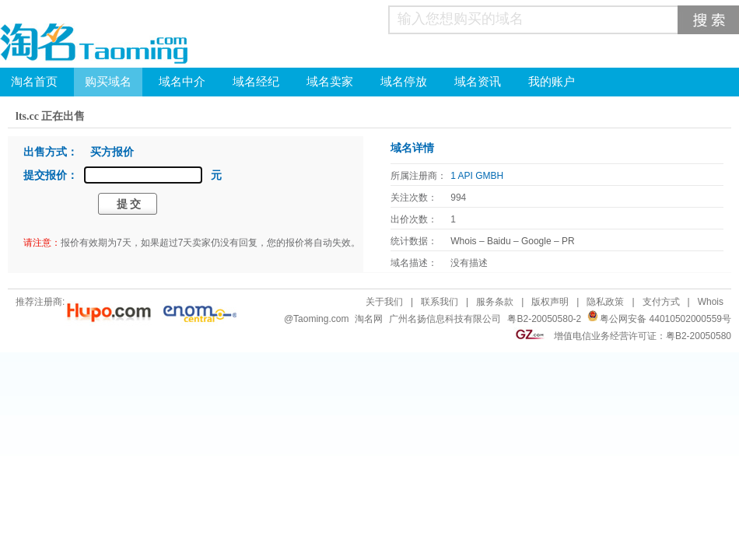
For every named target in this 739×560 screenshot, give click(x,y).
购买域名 (108, 82)
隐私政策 (605, 302)
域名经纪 (256, 82)
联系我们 (440, 302)
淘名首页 (34, 82)
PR (568, 241)
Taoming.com (321, 319)
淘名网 (369, 319)
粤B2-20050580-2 (544, 319)
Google (536, 241)
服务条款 (495, 302)
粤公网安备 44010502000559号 (665, 319)
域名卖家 (330, 82)
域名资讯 (478, 82)
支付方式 (661, 302)
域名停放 (404, 82)
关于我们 (384, 302)
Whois (463, 241)
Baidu (499, 241)
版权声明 (550, 302)
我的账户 (552, 82)
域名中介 (182, 82)
